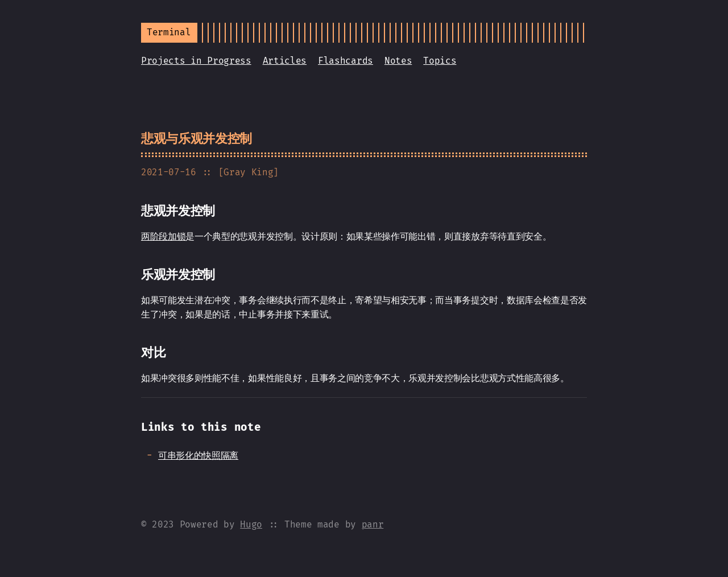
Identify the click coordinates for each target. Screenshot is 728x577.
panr (373, 524)
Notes (398, 61)
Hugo (251, 524)
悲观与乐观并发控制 (197, 139)
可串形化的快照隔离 (198, 456)
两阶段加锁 (163, 236)
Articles (285, 61)
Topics (440, 61)
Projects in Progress (196, 61)
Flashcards (346, 61)
